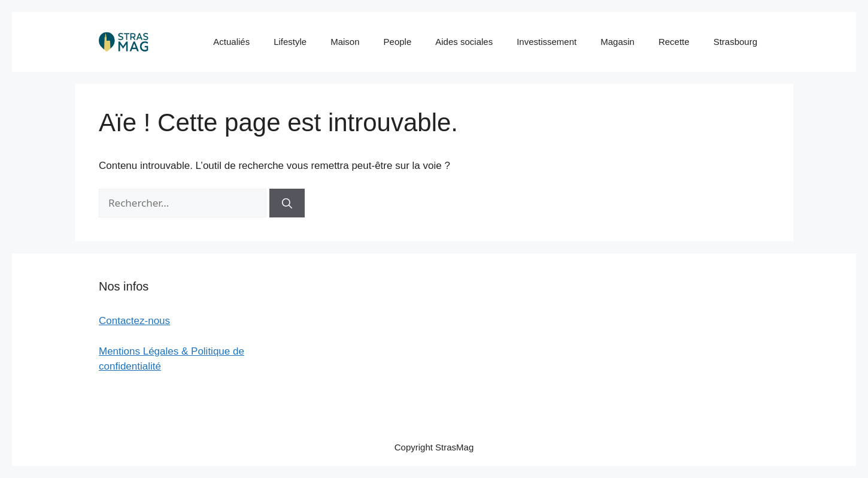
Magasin (617, 42)
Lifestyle (290, 42)
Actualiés (231, 42)
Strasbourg (735, 42)
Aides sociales (464, 42)
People (398, 42)
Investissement (547, 42)
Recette (674, 42)
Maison (345, 42)
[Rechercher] (287, 203)
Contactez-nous (134, 321)
